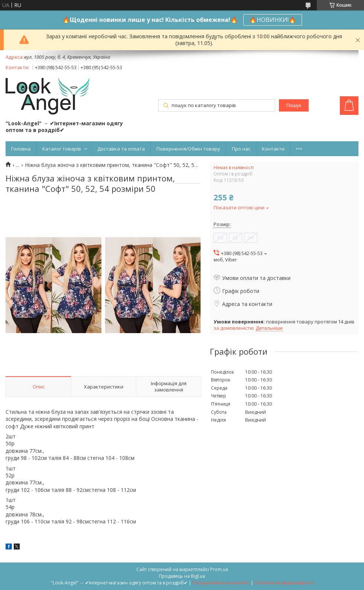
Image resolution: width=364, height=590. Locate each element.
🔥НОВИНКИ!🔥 (273, 20)
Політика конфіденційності (284, 583)
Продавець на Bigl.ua (182, 576)
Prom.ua (219, 569)
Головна (21, 149)
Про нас (241, 149)
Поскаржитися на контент (221, 583)
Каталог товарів (62, 149)
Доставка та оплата (121, 149)
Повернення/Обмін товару (188, 149)
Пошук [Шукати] (294, 105)
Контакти (273, 149)
